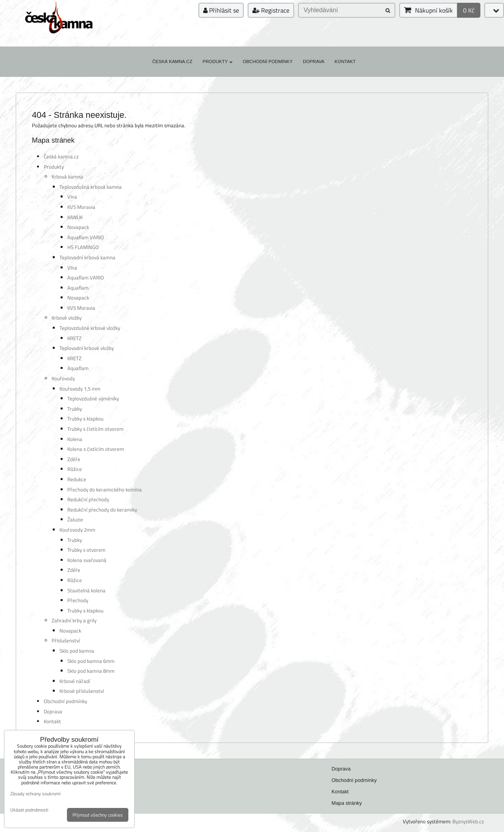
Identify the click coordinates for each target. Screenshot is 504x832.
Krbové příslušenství (82, 691)
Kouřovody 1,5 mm (80, 389)
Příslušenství (66, 640)
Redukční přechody (88, 499)
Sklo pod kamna (77, 651)
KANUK (75, 217)
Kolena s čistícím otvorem (96, 449)
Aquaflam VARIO (86, 237)
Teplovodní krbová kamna (87, 257)
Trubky (75, 409)
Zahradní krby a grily (74, 620)
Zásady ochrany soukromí (35, 794)
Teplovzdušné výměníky (93, 398)
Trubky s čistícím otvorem (95, 429)
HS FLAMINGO (83, 247)
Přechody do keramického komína (105, 490)
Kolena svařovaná (87, 560)
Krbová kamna (67, 177)
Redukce (77, 479)
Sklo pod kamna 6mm (91, 661)
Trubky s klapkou (85, 419)
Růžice (75, 469)
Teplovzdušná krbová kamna (91, 187)
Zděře (74, 459)
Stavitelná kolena (86, 590)
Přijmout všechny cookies (98, 815)
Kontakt (345, 61)
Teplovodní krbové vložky (87, 348)
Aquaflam (78, 288)
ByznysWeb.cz (468, 821)
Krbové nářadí (75, 681)
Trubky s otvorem (86, 550)
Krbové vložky (67, 318)
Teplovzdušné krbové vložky (90, 328)
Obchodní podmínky (268, 61)
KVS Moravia (81, 207)
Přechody (78, 600)
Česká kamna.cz (172, 61)
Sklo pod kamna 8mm (91, 671)
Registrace (271, 10)
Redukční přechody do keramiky (102, 510)
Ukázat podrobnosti (29, 810)
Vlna (72, 197)
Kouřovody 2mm (77, 530)
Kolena (75, 439)
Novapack (78, 227)
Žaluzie (75, 519)
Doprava (314, 61)
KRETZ (74, 338)
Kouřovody (63, 378)
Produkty (217, 61)
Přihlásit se (221, 10)
